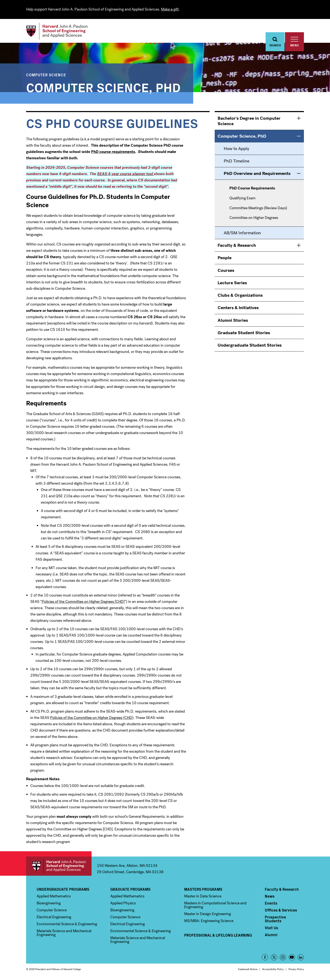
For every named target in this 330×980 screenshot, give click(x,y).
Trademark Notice (248, 970)
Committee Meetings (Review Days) (258, 209)
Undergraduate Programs (63, 890)
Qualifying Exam (242, 199)
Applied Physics (123, 904)
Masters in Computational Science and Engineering (215, 906)
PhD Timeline (237, 162)
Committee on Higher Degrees (254, 219)
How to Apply (236, 149)
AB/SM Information (242, 233)
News (270, 897)
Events (271, 904)
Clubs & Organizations (240, 296)
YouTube (292, 958)
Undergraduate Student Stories (250, 346)
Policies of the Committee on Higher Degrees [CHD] (83, 602)
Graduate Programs (130, 890)
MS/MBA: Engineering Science (209, 921)
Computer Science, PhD (103, 87)
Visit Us (271, 928)
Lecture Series (232, 283)
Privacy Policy (296, 970)
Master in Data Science (203, 897)
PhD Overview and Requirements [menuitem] (257, 174)
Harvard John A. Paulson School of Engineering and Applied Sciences (59, 867)
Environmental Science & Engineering (67, 925)
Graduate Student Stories (244, 333)
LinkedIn (301, 958)
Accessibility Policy (273, 970)
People (225, 258)
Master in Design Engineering (208, 914)
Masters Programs (203, 890)
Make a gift (170, 9)
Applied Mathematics (54, 897)
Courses (226, 271)
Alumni (271, 935)
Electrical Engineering (54, 918)
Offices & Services (281, 911)
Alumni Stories (233, 321)
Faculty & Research (237, 246)
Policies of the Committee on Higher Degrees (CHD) (92, 718)
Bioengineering (49, 904)
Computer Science (46, 75)
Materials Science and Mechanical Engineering (64, 933)
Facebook (265, 958)
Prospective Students (275, 920)
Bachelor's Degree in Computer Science (249, 122)
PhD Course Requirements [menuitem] (252, 189)
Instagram (283, 958)
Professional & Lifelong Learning (218, 936)
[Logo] (58, 32)
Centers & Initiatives (238, 308)
